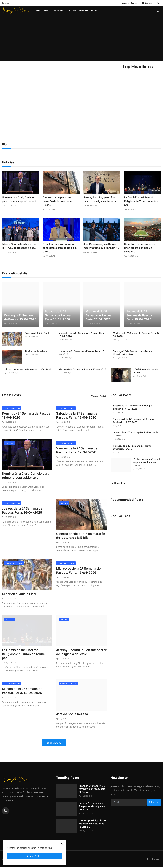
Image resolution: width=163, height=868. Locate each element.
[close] (62, 844)
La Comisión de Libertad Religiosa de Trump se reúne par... (141, 201)
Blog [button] (48, 11)
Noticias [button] (60, 11)
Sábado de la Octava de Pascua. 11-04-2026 (28, 369)
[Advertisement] (81, 39)
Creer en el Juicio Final (37, 333)
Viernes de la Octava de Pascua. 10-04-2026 (82, 369)
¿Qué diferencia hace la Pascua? (146, 371)
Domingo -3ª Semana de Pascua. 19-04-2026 (20, 317)
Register (134, 3)
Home (39, 11)
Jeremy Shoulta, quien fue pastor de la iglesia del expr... (101, 199)
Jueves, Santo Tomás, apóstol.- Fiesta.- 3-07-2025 (136, 434)
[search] (158, 11)
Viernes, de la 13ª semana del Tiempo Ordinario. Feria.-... (133, 447)
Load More (54, 743)
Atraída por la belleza (36, 351)
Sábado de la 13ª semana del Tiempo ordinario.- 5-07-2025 (132, 407)
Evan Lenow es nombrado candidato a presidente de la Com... (60, 248)
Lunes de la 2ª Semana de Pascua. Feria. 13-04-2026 (82, 353)
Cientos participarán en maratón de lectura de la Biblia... (57, 201)
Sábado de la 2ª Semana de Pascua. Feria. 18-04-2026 (58, 315)
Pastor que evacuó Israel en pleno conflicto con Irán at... (147, 462)
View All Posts (99, 396)
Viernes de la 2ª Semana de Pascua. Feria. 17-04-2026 (99, 315)
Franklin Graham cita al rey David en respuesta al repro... (92, 790)
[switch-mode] (159, 3)
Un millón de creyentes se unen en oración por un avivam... (140, 248)
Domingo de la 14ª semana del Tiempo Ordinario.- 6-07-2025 (133, 421)
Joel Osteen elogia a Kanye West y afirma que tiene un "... (101, 246)
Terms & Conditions (148, 860)
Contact (6, 3)
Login (124, 3)
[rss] (5, 811)
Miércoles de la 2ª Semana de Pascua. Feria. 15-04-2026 (82, 335)
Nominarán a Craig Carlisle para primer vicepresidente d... (20, 199)
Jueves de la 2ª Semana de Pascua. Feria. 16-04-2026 (140, 315)
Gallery (72, 11)
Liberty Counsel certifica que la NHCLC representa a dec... (19, 246)
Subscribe (154, 803)
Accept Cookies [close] (35, 856)
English (147, 3)
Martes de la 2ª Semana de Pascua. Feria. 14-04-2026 (137, 335)
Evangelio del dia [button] (89, 11)
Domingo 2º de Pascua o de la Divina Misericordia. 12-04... (132, 353)
